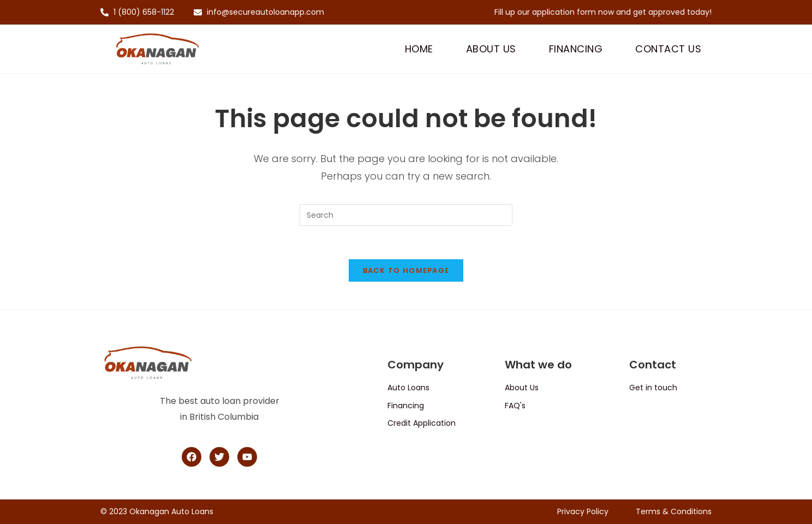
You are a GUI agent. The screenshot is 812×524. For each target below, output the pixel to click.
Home (419, 49)
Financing (576, 49)
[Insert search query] (406, 215)
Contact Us (668, 49)
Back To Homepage (406, 270)
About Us (491, 49)
